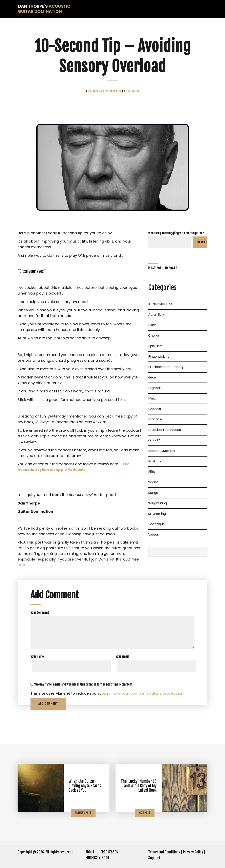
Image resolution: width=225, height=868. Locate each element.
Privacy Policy (193, 852)
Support (154, 858)
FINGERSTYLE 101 (97, 858)
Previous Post (83, 813)
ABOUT (90, 852)
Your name (37, 657)
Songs (153, 493)
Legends (155, 388)
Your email (122, 657)
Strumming (157, 514)
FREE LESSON (109, 852)
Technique (157, 524)
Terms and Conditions (164, 852)
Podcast (155, 409)
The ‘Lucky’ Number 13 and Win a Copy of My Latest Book (139, 786)
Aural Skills (157, 314)
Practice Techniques (165, 430)
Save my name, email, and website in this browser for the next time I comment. (84, 684)
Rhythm (155, 461)
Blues (152, 325)
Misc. (152, 398)
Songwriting (158, 503)
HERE (22, 565)
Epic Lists (155, 346)
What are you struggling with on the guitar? (176, 233)
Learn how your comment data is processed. (142, 693)
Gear (152, 377)
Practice (116, 91)
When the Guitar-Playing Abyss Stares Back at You (85, 786)
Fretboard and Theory (166, 367)
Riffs (152, 472)
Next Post (145, 813)
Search (202, 242)
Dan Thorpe (133, 91)
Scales (153, 482)
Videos (154, 535)
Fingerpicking (159, 357)
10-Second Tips (99, 91)
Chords (154, 335)
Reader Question (161, 451)
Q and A (155, 440)
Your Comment (40, 613)
